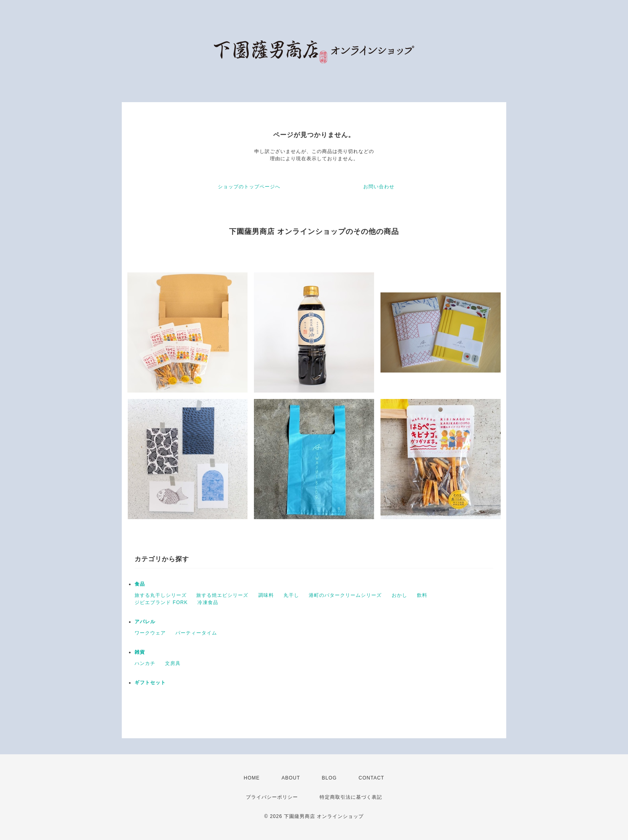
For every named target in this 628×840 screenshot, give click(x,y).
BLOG (329, 778)
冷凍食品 (208, 602)
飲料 (422, 595)
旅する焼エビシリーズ (222, 595)
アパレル (145, 622)
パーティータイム (196, 633)
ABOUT (291, 778)
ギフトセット (150, 683)
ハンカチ (145, 663)
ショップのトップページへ (249, 187)
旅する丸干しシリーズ (161, 595)
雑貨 (140, 652)
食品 (140, 584)
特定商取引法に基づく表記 (351, 797)
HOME (252, 778)
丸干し (291, 595)
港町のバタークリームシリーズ (345, 595)
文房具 (173, 663)
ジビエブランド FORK (161, 602)
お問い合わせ (379, 187)
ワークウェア (150, 633)
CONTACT (371, 778)
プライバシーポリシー (272, 797)
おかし (400, 595)
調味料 (266, 595)
